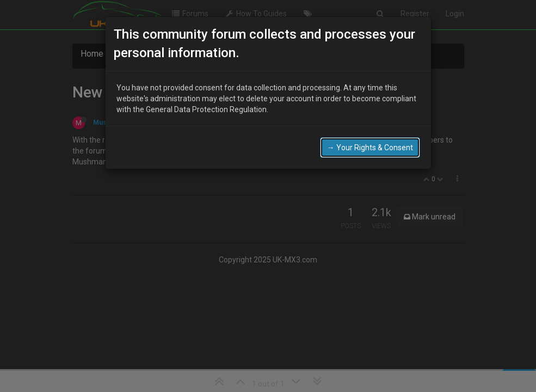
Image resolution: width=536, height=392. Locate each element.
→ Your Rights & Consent (370, 147)
